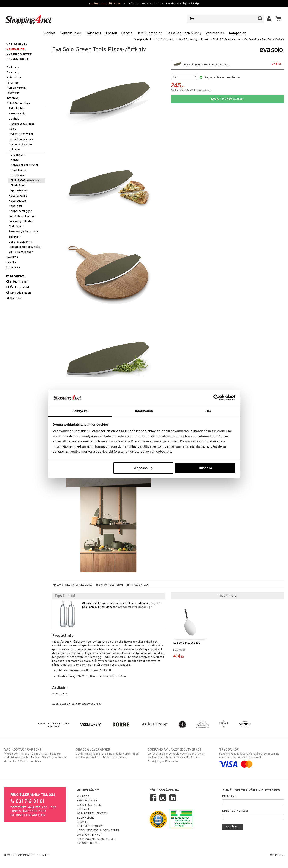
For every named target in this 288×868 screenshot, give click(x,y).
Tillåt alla (205, 468)
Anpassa (144, 468)
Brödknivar (18, 155)
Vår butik (14, 298)
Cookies (83, 822)
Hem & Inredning (149, 33)
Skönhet (49, 33)
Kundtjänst (15, 276)
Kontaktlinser (71, 33)
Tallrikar (15, 237)
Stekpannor (16, 227)
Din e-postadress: (235, 811)
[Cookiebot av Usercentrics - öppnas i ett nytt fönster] (217, 398)
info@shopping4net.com (28, 815)
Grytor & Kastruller (21, 134)
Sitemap (42, 855)
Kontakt (83, 809)
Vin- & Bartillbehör (21, 252)
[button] (278, 19)
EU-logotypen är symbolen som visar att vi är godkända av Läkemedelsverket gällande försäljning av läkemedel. (180, 755)
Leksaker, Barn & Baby (184, 33)
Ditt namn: (230, 796)
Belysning (14, 78)
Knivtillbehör (19, 170)
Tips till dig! (65, 596)
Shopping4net (143, 39)
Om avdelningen (19, 293)
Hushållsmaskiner (21, 139)
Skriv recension (109, 585)
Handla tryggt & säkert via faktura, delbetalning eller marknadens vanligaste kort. (251, 757)
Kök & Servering (188, 39)
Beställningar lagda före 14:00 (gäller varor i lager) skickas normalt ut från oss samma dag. (108, 754)
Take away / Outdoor (24, 232)
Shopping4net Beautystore (96, 839)
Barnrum (13, 73)
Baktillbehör (17, 109)
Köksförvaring (18, 196)
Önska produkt (18, 287)
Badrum (13, 67)
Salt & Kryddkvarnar (22, 216)
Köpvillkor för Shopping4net (98, 831)
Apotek (111, 33)
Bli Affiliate (85, 818)
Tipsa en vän (138, 585)
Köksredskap (17, 201)
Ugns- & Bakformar (21, 242)
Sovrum (13, 257)
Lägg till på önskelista (73, 585)
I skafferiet (14, 93)
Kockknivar (18, 175)
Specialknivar (19, 191)
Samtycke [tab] (80, 411)
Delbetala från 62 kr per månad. (191, 91)
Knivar (205, 39)
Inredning (14, 98)
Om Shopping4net (89, 835)
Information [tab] (144, 411)
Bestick (14, 119)
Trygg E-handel (88, 843)
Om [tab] (208, 411)
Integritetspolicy (90, 826)
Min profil (84, 797)
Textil (12, 262)
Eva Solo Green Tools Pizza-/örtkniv (264, 39)
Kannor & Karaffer (20, 144)
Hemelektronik (17, 88)
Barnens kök (17, 114)
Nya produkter (19, 54)
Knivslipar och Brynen (25, 165)
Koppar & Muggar (20, 211)
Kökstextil (15, 206)
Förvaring (14, 83)
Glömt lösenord (89, 805)
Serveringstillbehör (21, 221)
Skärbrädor (18, 186)
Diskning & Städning (22, 124)
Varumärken (215, 33)
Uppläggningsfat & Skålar (25, 247)
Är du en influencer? (92, 814)
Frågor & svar (17, 282)
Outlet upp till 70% (105, 4)
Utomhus (14, 267)
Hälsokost (93, 33)
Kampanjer (237, 33)
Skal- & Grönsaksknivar (227, 39)
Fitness (127, 33)
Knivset (16, 160)
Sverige (277, 855)
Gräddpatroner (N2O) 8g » (135, 607)
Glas (13, 129)
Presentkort (17, 59)
